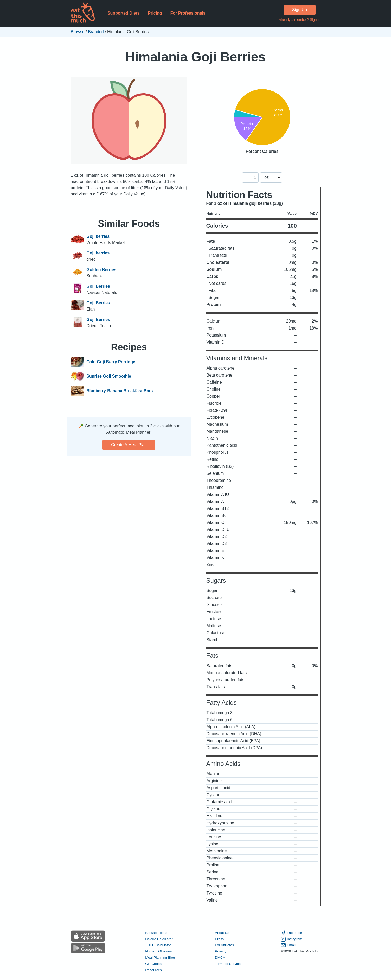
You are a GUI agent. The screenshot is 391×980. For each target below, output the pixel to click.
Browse (78, 32)
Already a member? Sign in (299, 20)
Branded (96, 32)
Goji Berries (98, 286)
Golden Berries (101, 270)
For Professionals (188, 13)
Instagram (291, 939)
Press (219, 939)
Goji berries (98, 236)
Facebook (291, 933)
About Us (222, 933)
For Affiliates (224, 945)
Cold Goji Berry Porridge (111, 362)
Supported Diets (124, 13)
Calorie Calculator (159, 939)
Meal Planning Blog (160, 958)
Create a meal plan (129, 445)
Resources (153, 970)
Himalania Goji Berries (195, 57)
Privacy (221, 951)
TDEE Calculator (158, 945)
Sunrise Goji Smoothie (109, 377)
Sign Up (300, 10)
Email (288, 945)
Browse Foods (156, 933)
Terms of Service (228, 964)
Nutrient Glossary (158, 951)
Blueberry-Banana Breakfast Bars (120, 391)
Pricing (155, 13)
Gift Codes (153, 964)
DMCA (220, 958)
